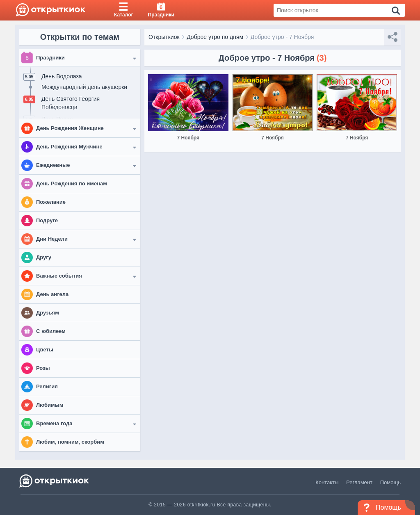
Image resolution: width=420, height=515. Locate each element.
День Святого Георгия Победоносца (71, 103)
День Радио (57, 119)
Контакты (327, 482)
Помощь (390, 482)
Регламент (359, 482)
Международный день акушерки (84, 87)
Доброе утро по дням (215, 37)
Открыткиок (164, 37)
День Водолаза (62, 76)
